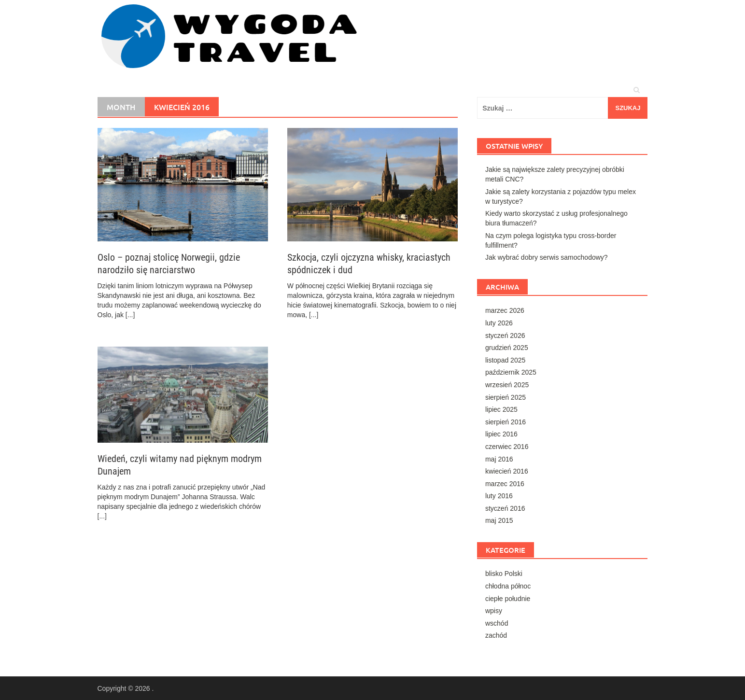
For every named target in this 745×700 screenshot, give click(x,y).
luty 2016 (499, 496)
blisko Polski (504, 574)
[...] (130, 315)
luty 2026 (499, 323)
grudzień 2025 (507, 348)
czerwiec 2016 (507, 447)
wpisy (494, 611)
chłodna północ (508, 586)
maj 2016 (499, 459)
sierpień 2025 (506, 397)
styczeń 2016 (505, 508)
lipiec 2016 (501, 434)
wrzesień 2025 (507, 385)
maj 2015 (499, 520)
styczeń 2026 (505, 336)
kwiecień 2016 (507, 471)
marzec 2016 (505, 484)
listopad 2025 (505, 360)
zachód (496, 635)
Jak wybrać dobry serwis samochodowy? (547, 257)
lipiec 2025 (501, 409)
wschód (497, 623)
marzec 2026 (505, 310)
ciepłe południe (508, 599)
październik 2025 (511, 372)
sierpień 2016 (506, 422)
